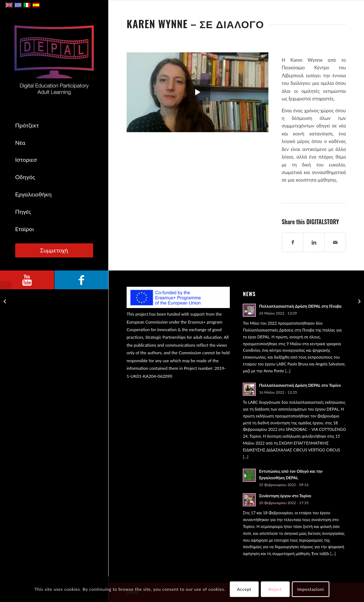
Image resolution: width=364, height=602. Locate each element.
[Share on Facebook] (293, 242)
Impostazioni (311, 589)
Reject (275, 589)
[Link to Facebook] (81, 280)
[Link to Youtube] (27, 280)
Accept (244, 589)
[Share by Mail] (335, 242)
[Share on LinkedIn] (314, 242)
